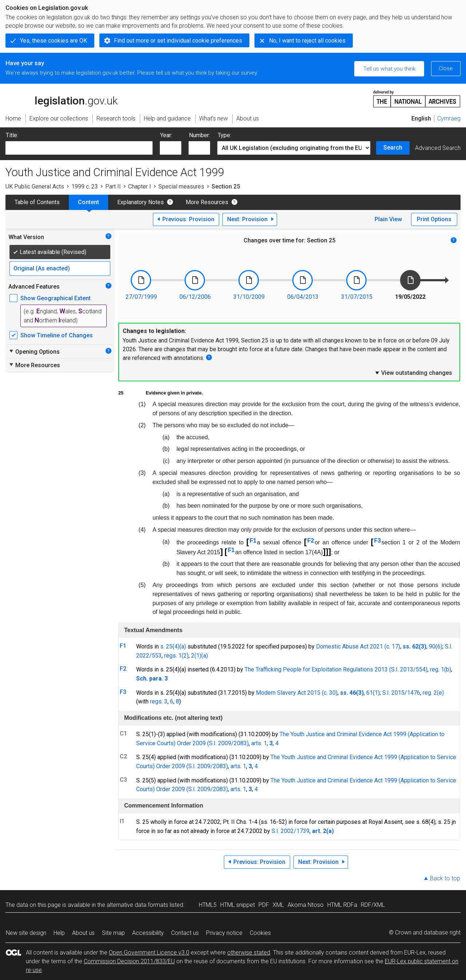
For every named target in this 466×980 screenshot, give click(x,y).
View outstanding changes (413, 373)
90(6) (436, 646)
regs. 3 (159, 701)
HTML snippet (238, 905)
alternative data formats (137, 905)
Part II (113, 187)
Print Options (434, 219)
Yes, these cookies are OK (54, 41)
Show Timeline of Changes (57, 335)
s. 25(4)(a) (173, 646)
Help (59, 933)
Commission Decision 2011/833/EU (129, 961)
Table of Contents (37, 202)
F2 (311, 541)
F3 (378, 541)
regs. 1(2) (176, 656)
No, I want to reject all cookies (307, 41)
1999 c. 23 (85, 187)
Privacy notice (224, 933)
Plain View (388, 219)
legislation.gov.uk (62, 98)
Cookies (260, 933)
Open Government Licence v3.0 (149, 953)
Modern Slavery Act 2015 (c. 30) (297, 693)
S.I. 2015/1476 (401, 693)
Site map (113, 933)
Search (393, 148)
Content (88, 202)
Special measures (181, 187)
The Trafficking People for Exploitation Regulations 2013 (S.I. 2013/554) (336, 669)
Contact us (185, 933)
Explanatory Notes (141, 202)
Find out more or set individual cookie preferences (178, 41)
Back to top (445, 878)
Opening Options (34, 352)
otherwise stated (249, 953)
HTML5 (208, 905)
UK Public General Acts (35, 187)
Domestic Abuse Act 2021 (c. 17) (358, 646)
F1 (253, 541)
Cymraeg (449, 118)
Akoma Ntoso (306, 905)
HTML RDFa (342, 905)
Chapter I (140, 187)
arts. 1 (259, 743)
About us (83, 933)
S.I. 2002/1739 (291, 831)
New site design (26, 933)
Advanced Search (438, 148)
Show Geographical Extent (56, 298)
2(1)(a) (200, 656)
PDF (264, 905)
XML (278, 905)
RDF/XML (373, 905)
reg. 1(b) (441, 669)
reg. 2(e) (433, 693)
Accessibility (148, 933)
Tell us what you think (389, 69)
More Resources (207, 202)
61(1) (373, 693)
